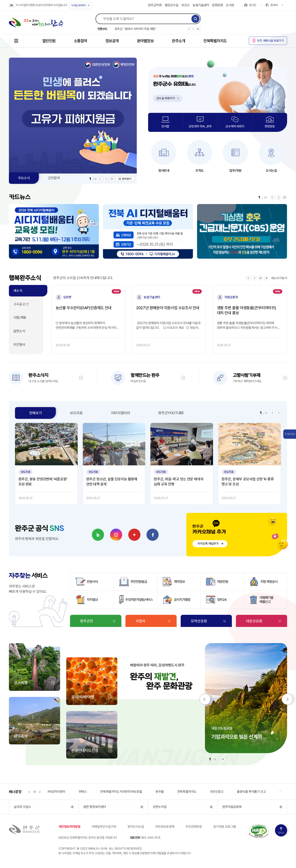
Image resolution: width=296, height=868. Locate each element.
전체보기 (35, 413)
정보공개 (112, 41)
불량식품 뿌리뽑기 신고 (251, 792)
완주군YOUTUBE (171, 413)
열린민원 (49, 41)
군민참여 (54, 178)
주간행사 (19, 345)
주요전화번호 (194, 827)
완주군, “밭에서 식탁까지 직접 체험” (136, 29)
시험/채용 (20, 318)
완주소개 (178, 41)
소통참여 (81, 41)
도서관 (230, 5)
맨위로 (281, 831)
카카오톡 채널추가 (208, 544)
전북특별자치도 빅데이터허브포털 (121, 792)
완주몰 (160, 792)
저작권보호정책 (165, 827)
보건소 (186, 5)
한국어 (277, 5)
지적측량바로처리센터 (52, 792)
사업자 (140, 621)
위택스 (83, 792)
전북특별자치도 (215, 41)
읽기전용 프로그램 (225, 827)
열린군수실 (172, 5)
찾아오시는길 (136, 827)
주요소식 (24, 178)
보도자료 (76, 413)
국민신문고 (217, 792)
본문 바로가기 (0, 0)
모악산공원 (199, 621)
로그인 (253, 5)
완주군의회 (155, 5)
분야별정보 (145, 41)
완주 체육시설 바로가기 (271, 41)
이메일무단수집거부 (104, 827)
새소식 (18, 291)
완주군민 (87, 621)
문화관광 (217, 5)
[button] (189, 30)
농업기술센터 (201, 5)
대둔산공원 (254, 621)
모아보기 (80, 5)
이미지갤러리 (121, 413)
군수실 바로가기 (168, 98)
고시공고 (19, 304)
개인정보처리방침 (69, 827)
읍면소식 (19, 331)
